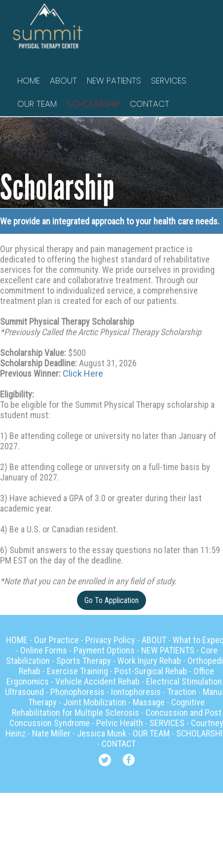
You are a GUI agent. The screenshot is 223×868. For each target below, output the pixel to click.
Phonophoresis (77, 692)
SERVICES (169, 81)
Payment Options (104, 650)
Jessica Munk (102, 733)
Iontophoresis (136, 692)
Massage (149, 702)
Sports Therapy (84, 661)
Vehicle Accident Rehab (97, 681)
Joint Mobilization (95, 702)
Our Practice (56, 640)
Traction (182, 692)
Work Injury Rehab (149, 661)
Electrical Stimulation (184, 681)
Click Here (83, 373)
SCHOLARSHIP (93, 104)
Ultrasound (24, 692)
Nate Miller (51, 733)
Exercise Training (77, 671)
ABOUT (63, 81)
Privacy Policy (110, 640)
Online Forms (44, 650)
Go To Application (111, 600)
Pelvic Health (120, 723)
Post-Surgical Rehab (151, 671)
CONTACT (149, 104)
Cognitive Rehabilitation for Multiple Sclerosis (109, 707)
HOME (29, 81)
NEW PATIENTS (114, 81)
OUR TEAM (37, 104)
